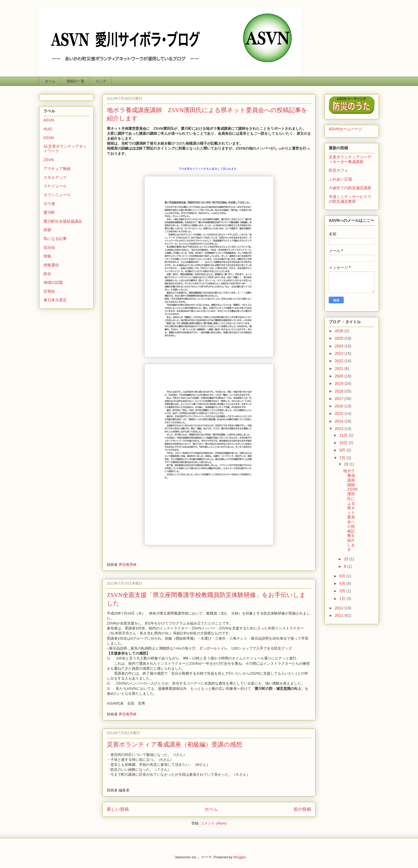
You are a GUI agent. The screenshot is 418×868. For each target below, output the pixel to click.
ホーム (50, 81)
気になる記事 (55, 239)
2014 (340, 421)
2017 (340, 399)
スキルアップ (55, 177)
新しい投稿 (118, 809)
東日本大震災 (55, 300)
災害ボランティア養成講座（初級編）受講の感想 (174, 744)
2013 (340, 429)
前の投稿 (302, 809)
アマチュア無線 (57, 169)
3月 (343, 591)
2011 (340, 615)
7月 (343, 458)
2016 (340, 406)
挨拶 (47, 230)
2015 (340, 413)
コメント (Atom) (214, 823)
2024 (340, 346)
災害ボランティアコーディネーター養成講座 (350, 159)
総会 (47, 274)
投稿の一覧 (76, 81)
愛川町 (49, 212)
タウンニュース (57, 195)
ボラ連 (49, 204)
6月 (343, 576)
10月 (344, 443)
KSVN (49, 138)
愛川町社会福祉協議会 (63, 221)
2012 (340, 608)
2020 (340, 376)
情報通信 (51, 265)
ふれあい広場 (340, 179)
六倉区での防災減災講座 (350, 188)
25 (347, 559)
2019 (340, 383)
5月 (343, 583)
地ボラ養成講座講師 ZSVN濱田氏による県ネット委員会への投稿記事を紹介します (351, 510)
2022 (340, 361)
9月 (343, 450)
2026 (340, 331)
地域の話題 (53, 282)
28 (347, 464)
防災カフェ (338, 170)
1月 (343, 599)
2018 (340, 391)
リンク (101, 81)
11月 (344, 435)
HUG (48, 129)
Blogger (240, 857)
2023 (340, 353)
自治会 (49, 247)
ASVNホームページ (346, 129)
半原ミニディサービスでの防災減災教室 (350, 199)
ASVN (49, 120)
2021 (340, 369)
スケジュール (55, 186)
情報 (47, 256)
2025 (340, 338)
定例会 (49, 291)
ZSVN (49, 160)
